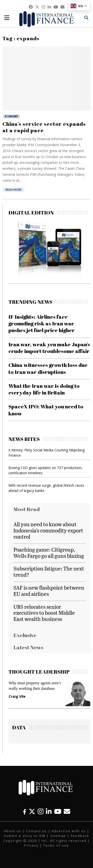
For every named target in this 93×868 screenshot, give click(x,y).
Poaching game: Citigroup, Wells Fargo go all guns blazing (49, 553)
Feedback (80, 836)
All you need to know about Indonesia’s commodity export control (48, 530)
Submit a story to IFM (25, 836)
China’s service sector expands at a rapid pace (44, 127)
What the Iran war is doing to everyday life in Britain (44, 389)
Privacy (31, 845)
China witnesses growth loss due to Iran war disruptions (48, 368)
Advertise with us (69, 831)
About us (13, 831)
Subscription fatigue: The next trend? (49, 571)
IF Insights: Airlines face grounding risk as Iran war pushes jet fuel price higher (42, 324)
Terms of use (56, 845)
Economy (11, 116)
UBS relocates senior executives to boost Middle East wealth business (44, 613)
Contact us (36, 831)
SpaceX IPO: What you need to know (46, 410)
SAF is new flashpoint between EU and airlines (49, 591)
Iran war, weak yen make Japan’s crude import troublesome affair (49, 348)
